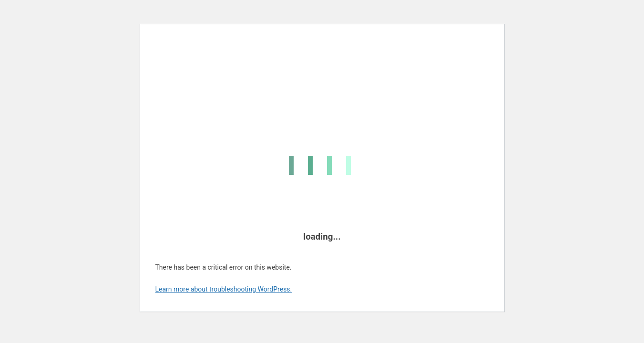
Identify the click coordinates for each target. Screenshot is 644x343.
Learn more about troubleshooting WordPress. (224, 289)
